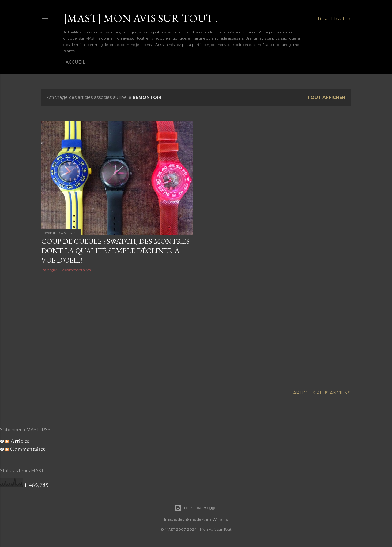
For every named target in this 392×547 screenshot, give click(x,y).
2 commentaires (76, 270)
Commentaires (25, 449)
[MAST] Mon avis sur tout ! (141, 18)
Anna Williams (215, 519)
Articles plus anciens (322, 393)
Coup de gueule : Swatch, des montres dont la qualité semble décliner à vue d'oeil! (115, 251)
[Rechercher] (334, 18)
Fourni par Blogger (196, 508)
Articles (17, 441)
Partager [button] (49, 270)
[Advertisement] (117, 330)
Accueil (75, 62)
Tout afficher (326, 97)
